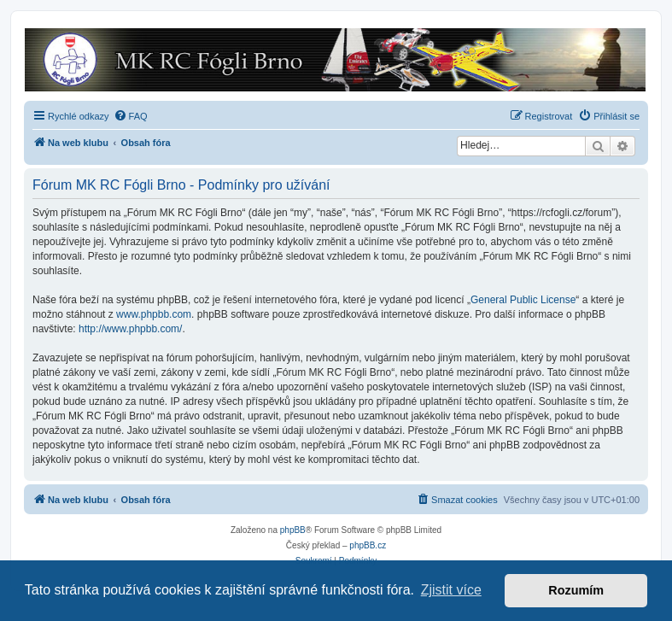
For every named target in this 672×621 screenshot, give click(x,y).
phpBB (293, 530)
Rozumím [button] (576, 590)
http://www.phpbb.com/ (130, 329)
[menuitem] (131, 116)
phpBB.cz (368, 545)
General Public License (523, 300)
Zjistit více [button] (451, 590)
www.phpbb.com (154, 314)
